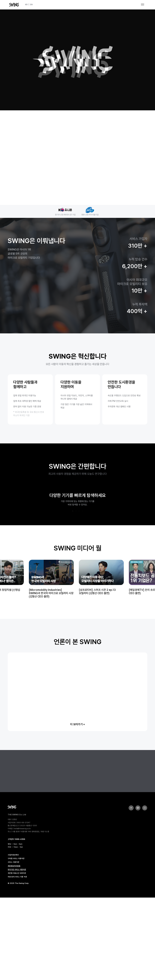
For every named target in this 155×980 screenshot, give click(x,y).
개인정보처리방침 (14, 948)
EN (31, 5)
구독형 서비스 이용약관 (16, 941)
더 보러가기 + (77, 807)
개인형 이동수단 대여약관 (17, 956)
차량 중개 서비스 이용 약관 (17, 959)
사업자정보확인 (13, 938)
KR (26, 5)
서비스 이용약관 (13, 945)
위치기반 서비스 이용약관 (17, 952)
